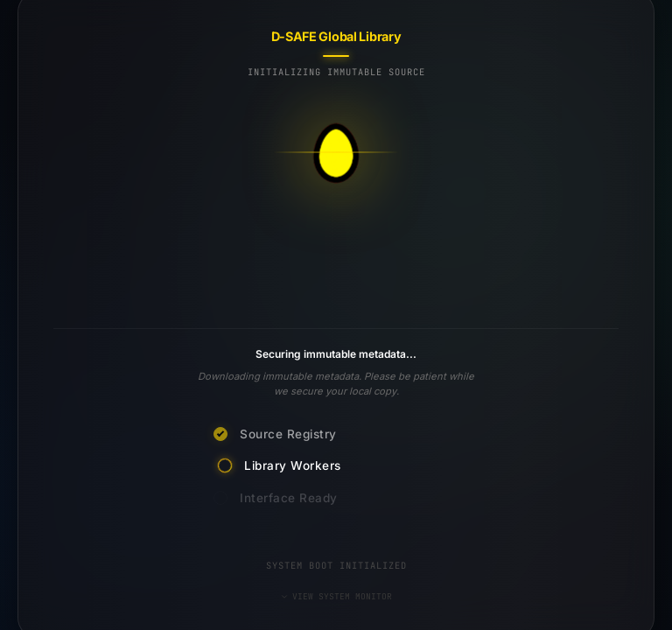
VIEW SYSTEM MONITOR (336, 596)
